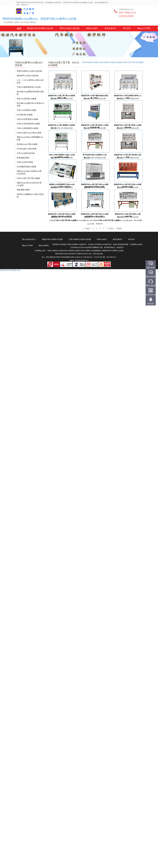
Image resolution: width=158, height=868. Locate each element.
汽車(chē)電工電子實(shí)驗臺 (133, 62)
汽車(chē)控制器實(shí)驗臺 (27, 119)
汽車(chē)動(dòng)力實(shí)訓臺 (29, 133)
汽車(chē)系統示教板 (25, 162)
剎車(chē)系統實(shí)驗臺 (27, 99)
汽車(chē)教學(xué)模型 (90, 62)
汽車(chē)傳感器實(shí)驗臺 (27, 128)
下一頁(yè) (110, 228)
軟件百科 (127, 28)
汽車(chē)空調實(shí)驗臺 (27, 110)
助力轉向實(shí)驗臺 (25, 115)
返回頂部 (151, 304)
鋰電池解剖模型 (23, 158)
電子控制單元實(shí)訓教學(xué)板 (95, 155)
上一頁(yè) (86, 228)
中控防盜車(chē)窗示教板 (27, 149)
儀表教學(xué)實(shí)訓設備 (27, 76)
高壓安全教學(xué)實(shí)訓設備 (29, 71)
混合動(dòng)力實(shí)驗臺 (27, 144)
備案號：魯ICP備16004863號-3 (79, 260)
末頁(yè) (119, 228)
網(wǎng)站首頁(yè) (29, 239)
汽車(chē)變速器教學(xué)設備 (29, 87)
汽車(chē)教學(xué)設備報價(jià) (91, 251)
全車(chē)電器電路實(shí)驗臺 (28, 124)
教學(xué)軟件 (92, 28)
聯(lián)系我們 (44, 246)
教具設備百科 (110, 28)
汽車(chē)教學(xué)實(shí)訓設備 (110, 62)
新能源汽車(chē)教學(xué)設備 (19, 29)
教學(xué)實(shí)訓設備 (69, 28)
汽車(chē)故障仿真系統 (26, 153)
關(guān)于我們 (144, 28)
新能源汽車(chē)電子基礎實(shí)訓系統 (62, 125)
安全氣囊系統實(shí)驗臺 (26, 167)
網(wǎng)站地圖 (98, 254)
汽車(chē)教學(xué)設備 (21, 13)
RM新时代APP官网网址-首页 (10, 270)
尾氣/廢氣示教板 (23, 190)
